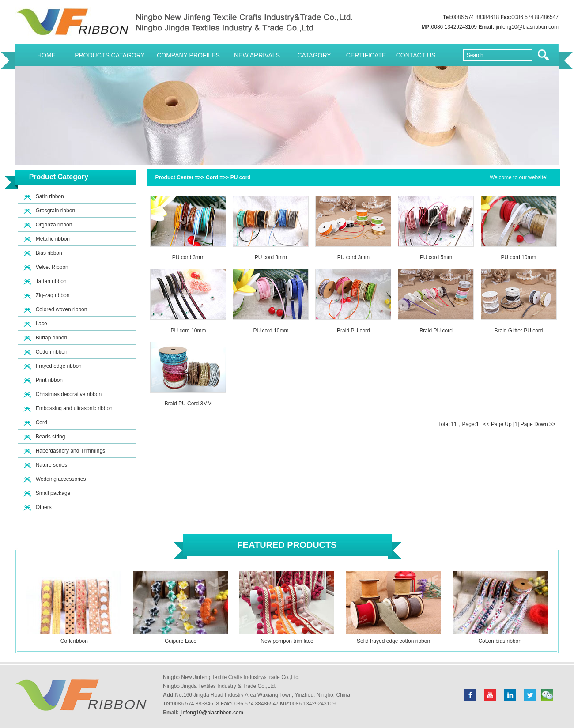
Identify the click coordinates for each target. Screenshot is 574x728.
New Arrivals (257, 55)
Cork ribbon (74, 641)
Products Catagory (110, 55)
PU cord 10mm (519, 257)
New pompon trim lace (287, 641)
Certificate (366, 55)
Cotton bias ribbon (500, 641)
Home (46, 55)
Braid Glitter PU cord (518, 331)
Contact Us (416, 55)
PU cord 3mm (188, 257)
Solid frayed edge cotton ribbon (393, 641)
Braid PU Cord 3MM (188, 404)
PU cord (241, 177)
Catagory (314, 55)
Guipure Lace (181, 641)
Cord (212, 177)
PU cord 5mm (436, 257)
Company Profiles (188, 55)
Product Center (175, 177)
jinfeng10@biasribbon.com (527, 27)
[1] (516, 424)
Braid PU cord (353, 331)
